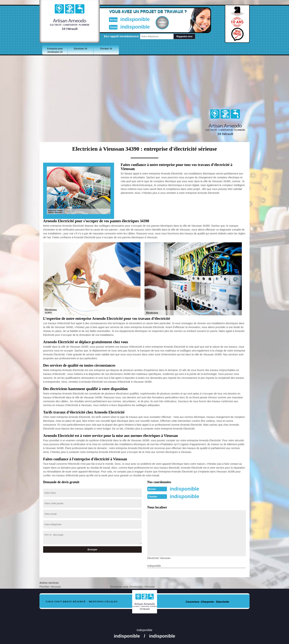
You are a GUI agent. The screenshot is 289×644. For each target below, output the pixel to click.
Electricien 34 (81, 49)
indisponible (134, 19)
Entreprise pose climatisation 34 (55, 50)
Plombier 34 (106, 49)
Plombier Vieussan (50, 586)
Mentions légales (103, 601)
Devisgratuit (162, 22)
